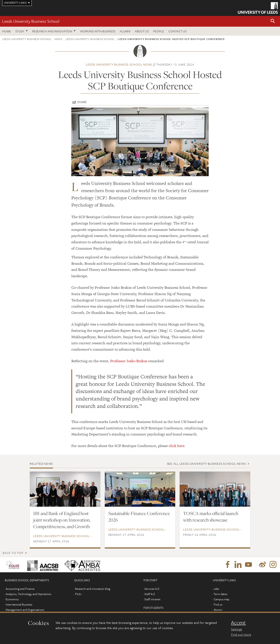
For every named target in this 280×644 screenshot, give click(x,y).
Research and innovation (52, 31)
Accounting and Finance (20, 589)
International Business (19, 604)
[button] (273, 21)
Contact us (177, 31)
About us (142, 31)
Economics (12, 599)
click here (177, 446)
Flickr (78, 594)
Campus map (221, 599)
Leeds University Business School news (119, 64)
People (159, 31)
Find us (218, 604)
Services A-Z (152, 589)
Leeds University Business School (31, 21)
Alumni (125, 31)
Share (82, 102)
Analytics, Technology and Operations (28, 594)
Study (20, 31)
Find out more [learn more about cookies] (241, 634)
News (58, 39)
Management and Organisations (25, 610)
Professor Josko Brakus (129, 361)
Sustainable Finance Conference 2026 (139, 517)
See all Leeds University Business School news (206, 464)
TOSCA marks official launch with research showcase (211, 517)
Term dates (220, 594)
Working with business (98, 31)
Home (7, 31)
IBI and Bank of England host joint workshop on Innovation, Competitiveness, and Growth (62, 520)
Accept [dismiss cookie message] (238, 623)
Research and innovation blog (93, 589)
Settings (236, 629)
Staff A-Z (150, 594)
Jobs (216, 589)
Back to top (13, 553)
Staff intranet (152, 599)
